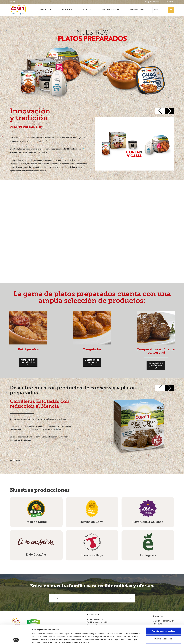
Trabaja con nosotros (152, 2)
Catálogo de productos (28, 362)
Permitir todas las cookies (163, 612)
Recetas (87, 10)
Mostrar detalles (132, 639)
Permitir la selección (163, 620)
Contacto (170, 2)
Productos (67, 10)
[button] (160, 111)
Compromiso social (110, 10)
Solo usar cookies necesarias (163, 628)
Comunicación (137, 10)
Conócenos (46, 10)
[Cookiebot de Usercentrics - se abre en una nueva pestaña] (16, 639)
